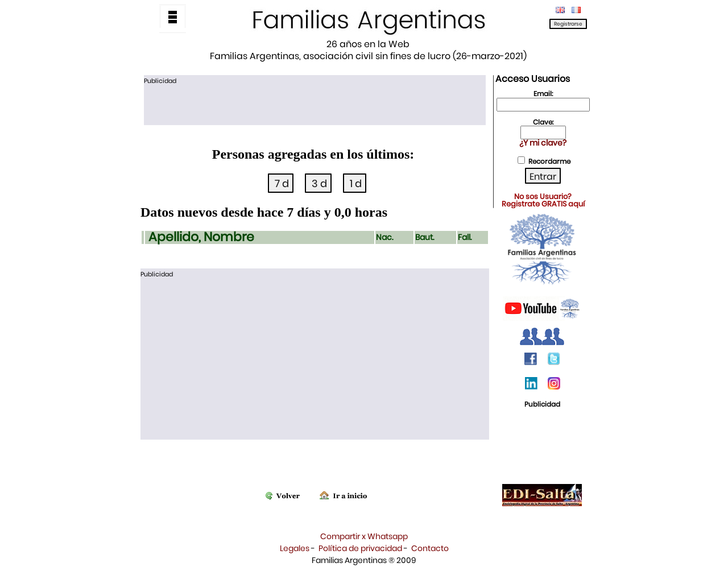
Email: (543, 94)
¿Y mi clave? (543, 143)
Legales (295, 548)
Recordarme (549, 161)
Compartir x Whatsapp (364, 536)
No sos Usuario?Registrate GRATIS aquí (543, 200)
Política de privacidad (360, 548)
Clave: (543, 122)
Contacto (430, 548)
